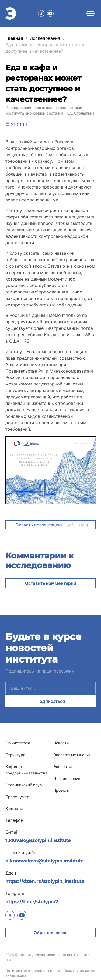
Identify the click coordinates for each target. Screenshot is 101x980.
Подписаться (51, 701)
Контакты (14, 809)
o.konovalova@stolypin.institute (45, 861)
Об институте (18, 743)
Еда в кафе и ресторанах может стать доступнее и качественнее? (46, 48)
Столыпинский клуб (24, 785)
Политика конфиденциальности (33, 971)
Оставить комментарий (51, 583)
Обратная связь (50, 933)
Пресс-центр (17, 797)
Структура (15, 755)
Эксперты (62, 767)
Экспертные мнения (72, 755)
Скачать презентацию (52, 525)
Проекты (61, 790)
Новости (61, 743)
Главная (14, 38)
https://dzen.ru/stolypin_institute (45, 881)
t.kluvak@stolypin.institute (38, 840)
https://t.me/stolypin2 (32, 902)
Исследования (45, 38)
